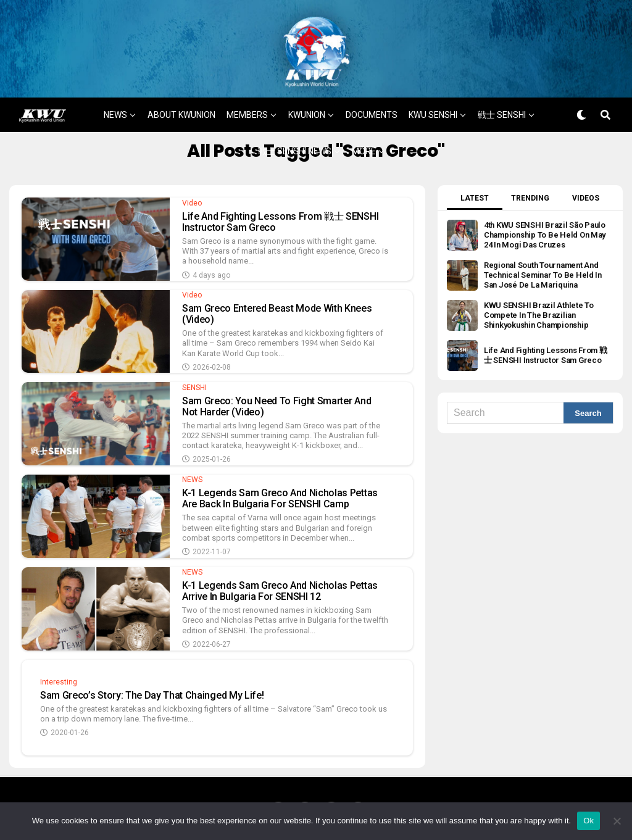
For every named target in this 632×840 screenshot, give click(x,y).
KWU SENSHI (433, 104)
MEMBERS (247, 104)
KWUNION (307, 104)
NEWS (115, 104)
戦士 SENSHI (502, 104)
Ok (588, 821)
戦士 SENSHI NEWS (295, 141)
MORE (364, 141)
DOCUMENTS (372, 104)
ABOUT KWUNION (181, 104)
